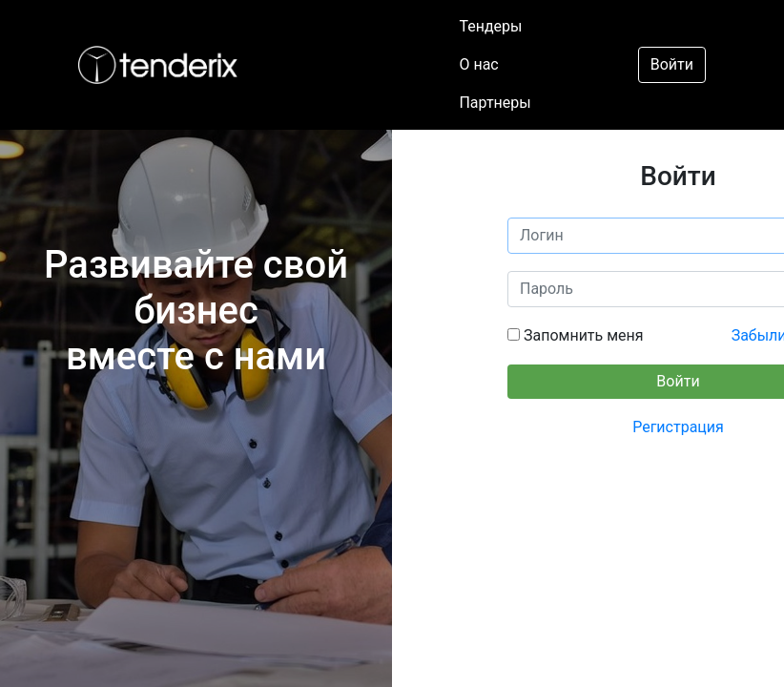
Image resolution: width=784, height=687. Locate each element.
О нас (478, 64)
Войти (672, 64)
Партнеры (495, 103)
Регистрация (678, 427)
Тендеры (490, 26)
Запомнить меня (582, 335)
